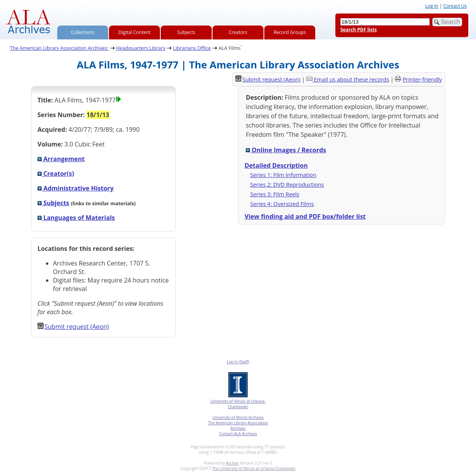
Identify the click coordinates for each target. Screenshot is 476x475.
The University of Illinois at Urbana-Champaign (254, 468)
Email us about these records (351, 79)
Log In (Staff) (238, 362)
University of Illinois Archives (238, 417)
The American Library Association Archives (238, 426)
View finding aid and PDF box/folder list (305, 216)
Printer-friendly (422, 79)
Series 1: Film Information (283, 175)
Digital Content (134, 32)
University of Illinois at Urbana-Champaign (238, 404)
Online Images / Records (286, 150)
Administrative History (76, 188)
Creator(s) (56, 174)
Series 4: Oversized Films (282, 204)
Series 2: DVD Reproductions (287, 185)
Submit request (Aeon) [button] (73, 327)
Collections (83, 32)
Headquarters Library (141, 48)
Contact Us (455, 6)
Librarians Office (192, 48)
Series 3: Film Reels (275, 194)
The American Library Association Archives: (59, 48)
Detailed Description (276, 165)
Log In (432, 6)
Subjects (186, 32)
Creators (238, 32)
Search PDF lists (359, 30)
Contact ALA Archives (238, 434)
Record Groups (290, 32)
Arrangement (61, 159)
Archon (232, 463)
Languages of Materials (76, 218)
